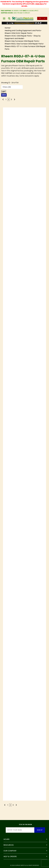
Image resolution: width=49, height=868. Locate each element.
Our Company (10, 851)
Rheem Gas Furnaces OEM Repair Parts (22, 41)
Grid (4, 95)
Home (7, 28)
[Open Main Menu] (4, 18)
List (4, 92)
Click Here (40, 4)
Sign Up (40, 830)
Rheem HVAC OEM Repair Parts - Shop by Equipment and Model (23, 37)
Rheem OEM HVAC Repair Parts (18, 33)
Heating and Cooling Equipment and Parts (23, 30)
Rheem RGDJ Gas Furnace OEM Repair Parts (24, 44)
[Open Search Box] (9, 18)
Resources (9, 845)
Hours (6, 839)
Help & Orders (10, 856)
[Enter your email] (20, 830)
